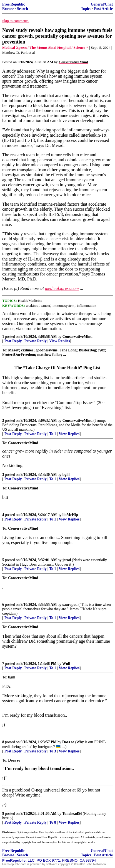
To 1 (53, 434)
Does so (68, 742)
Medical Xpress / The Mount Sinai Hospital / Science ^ (45, 48)
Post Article (103, 9)
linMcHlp (70, 515)
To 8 (53, 822)
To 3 (53, 751)
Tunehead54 (72, 814)
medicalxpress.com (62, 288)
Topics (86, 9)
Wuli (66, 664)
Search (22, 9)
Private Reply (36, 341)
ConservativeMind (77, 337)
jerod (67, 560)
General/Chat (102, 4)
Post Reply (13, 341)
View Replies (60, 341)
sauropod (70, 605)
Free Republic (14, 4)
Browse (8, 9)
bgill (66, 475)
